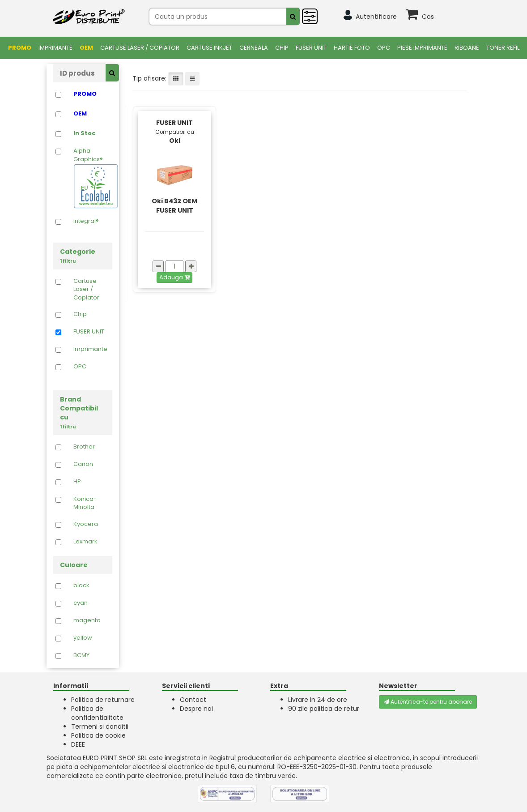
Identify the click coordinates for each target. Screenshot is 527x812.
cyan (81, 603)
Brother (84, 447)
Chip (282, 48)
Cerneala (254, 48)
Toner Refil (503, 48)
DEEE (78, 744)
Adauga (174, 277)
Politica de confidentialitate (97, 713)
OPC (384, 48)
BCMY (81, 655)
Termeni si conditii (100, 727)
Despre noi (196, 709)
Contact (193, 700)
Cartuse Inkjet (209, 48)
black (81, 585)
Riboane (467, 48)
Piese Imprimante (422, 48)
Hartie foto (352, 48)
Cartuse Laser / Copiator (140, 48)
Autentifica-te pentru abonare (428, 702)
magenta (87, 620)
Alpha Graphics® (91, 177)
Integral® (86, 221)
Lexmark (85, 542)
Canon (83, 464)
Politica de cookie (98, 735)
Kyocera (86, 524)
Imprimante (55, 48)
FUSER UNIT (311, 48)
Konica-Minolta (85, 503)
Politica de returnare (103, 700)
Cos (428, 17)
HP (77, 482)
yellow (83, 638)
